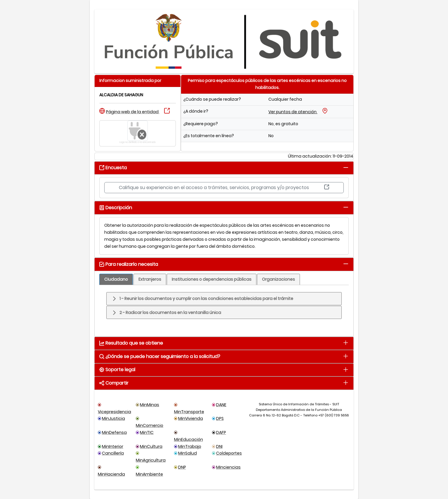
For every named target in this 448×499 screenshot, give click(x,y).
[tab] (346, 167)
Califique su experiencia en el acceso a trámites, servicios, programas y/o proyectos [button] (224, 187)
